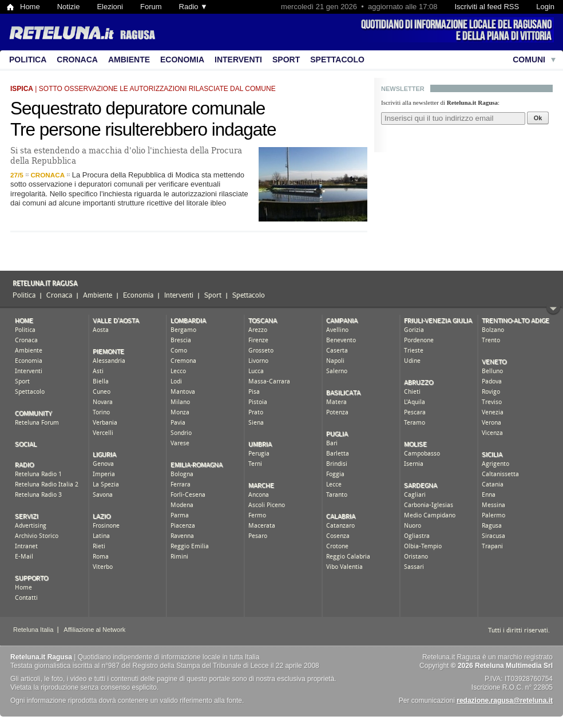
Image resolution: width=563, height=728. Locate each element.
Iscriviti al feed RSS (487, 7)
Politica (28, 60)
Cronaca (77, 60)
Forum (151, 7)
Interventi (238, 60)
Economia (182, 60)
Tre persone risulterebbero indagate (143, 129)
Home (30, 7)
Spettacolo (337, 60)
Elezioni (110, 7)
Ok (538, 118)
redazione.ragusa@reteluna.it (505, 701)
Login (545, 7)
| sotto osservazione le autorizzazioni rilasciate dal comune (143, 89)
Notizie (69, 7)
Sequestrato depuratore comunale (138, 108)
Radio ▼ (193, 7)
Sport (286, 60)
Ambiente (129, 60)
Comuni (529, 60)
